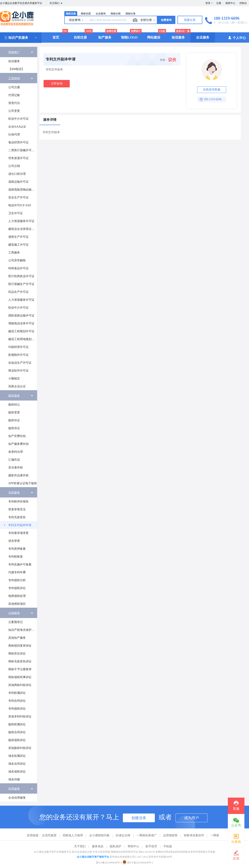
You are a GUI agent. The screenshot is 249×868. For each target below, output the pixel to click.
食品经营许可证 (18, 142)
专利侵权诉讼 (17, 588)
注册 (219, 3)
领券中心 (230, 3)
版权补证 (14, 420)
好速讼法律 (123, 835)
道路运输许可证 (18, 182)
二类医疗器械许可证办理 (23, 150)
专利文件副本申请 (20, 525)
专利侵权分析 (17, 580)
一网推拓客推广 (147, 835)
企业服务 (203, 37)
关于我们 (80, 846)
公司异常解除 (17, 260)
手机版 (168, 846)
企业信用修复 (17, 798)
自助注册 (80, 37)
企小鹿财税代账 (99, 835)
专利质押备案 (17, 549)
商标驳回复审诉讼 (20, 646)
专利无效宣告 (17, 517)
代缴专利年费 (17, 572)
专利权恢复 (16, 557)
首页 (56, 37)
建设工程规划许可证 (21, 331)
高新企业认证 (17, 386)
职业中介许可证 (18, 119)
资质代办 (14, 103)
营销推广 (14, 52)
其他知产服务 (17, 638)
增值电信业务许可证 (21, 323)
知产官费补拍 (17, 436)
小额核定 (14, 378)
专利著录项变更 (18, 533)
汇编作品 (14, 460)
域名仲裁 (14, 779)
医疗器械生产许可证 (21, 284)
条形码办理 (16, 452)
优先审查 (14, 541)
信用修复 (14, 789)
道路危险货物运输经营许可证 (23, 190)
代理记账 (14, 95)
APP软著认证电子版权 (23, 483)
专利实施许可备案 (20, 564)
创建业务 (139, 818)
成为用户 (192, 818)
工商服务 (14, 253)
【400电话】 (16, 69)
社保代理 (14, 135)
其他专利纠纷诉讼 (20, 716)
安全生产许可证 (18, 197)
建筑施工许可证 (18, 245)
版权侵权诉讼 (17, 740)
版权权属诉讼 (17, 724)
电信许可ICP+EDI (20, 205)
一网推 (215, 835)
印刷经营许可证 (18, 347)
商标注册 (71, 14)
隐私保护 (116, 846)
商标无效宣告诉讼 (20, 661)
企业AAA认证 (17, 127)
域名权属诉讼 (17, 756)
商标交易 (86, 14)
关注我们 (56, 3)
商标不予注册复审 (20, 669)
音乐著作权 (16, 468)
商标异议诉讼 (17, 654)
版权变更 (14, 412)
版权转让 (14, 405)
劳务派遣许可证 (18, 158)
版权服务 (14, 395)
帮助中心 (133, 846)
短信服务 (178, 37)
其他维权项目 (17, 604)
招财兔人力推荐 (73, 835)
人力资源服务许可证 (21, 221)
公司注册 (14, 87)
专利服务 (14, 492)
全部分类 (148, 20)
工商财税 (14, 78)
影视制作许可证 (18, 355)
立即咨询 (57, 84)
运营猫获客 (170, 835)
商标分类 (116, 14)
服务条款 (98, 846)
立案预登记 (16, 622)
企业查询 (101, 14)
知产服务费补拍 (18, 444)
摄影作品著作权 (18, 475)
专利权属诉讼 (17, 693)
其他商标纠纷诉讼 (20, 685)
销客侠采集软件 (194, 835)
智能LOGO (129, 37)
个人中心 (237, 38)
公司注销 (14, 166)
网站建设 (154, 37)
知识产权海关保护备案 (23, 630)
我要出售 (190, 20)
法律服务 (14, 613)
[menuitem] (19, 60)
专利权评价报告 (18, 502)
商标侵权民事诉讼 (20, 677)
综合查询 (77, 20)
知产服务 (105, 37)
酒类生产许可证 (18, 237)
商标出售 (131, 14)
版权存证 (14, 428)
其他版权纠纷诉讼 (20, 748)
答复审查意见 (17, 509)
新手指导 (151, 846)
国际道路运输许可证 (21, 316)
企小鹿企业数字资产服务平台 (93, 857)
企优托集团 (49, 835)
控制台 (243, 3)
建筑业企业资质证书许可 (23, 229)
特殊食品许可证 (18, 268)
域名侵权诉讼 (17, 772)
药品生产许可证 (18, 292)
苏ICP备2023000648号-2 (109, 863)
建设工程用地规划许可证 (23, 339)
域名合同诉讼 (17, 764)
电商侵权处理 (17, 596)
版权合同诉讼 (17, 732)
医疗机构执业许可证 (21, 276)
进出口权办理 (17, 174)
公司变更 (14, 111)
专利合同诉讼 (17, 701)
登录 (208, 3)
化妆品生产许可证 (20, 363)
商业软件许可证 (18, 371)
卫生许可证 (16, 213)
